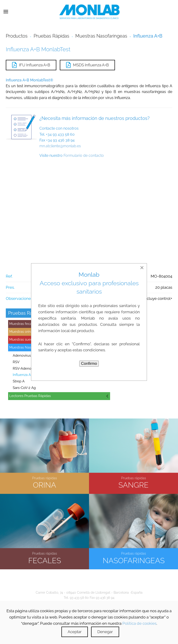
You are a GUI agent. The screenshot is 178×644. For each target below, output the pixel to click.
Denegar (105, 632)
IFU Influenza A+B (31, 65)
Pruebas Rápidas (51, 36)
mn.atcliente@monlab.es (60, 146)
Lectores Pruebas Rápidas (30, 396)
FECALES (45, 560)
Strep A (19, 381)
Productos (17, 36)
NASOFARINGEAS (134, 560)
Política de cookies (139, 623)
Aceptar (75, 632)
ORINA (44, 484)
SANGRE (133, 484)
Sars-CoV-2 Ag (24, 388)
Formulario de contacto (84, 155)
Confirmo (89, 364)
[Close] (142, 268)
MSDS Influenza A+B (87, 65)
